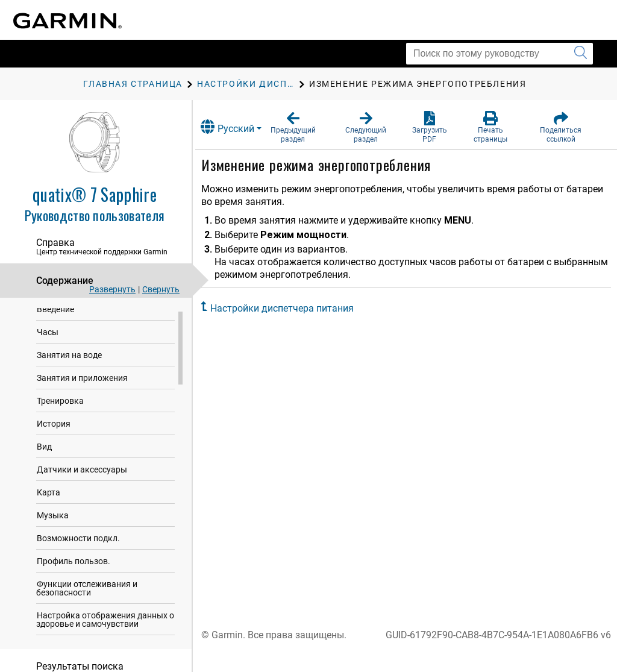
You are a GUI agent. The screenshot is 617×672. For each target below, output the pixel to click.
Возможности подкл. (78, 541)
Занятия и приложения (82, 381)
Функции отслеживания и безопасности (87, 591)
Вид (44, 450)
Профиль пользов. (74, 564)
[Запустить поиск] (581, 54)
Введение (55, 312)
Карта (49, 495)
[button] (305, 127)
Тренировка (60, 404)
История (54, 427)
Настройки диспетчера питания (295, 308)
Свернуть (161, 289)
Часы (48, 335)
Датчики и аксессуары (82, 473)
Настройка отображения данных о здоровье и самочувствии (105, 623)
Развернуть (112, 289)
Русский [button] (241, 127)
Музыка (53, 518)
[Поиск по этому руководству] (500, 54)
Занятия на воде (69, 358)
